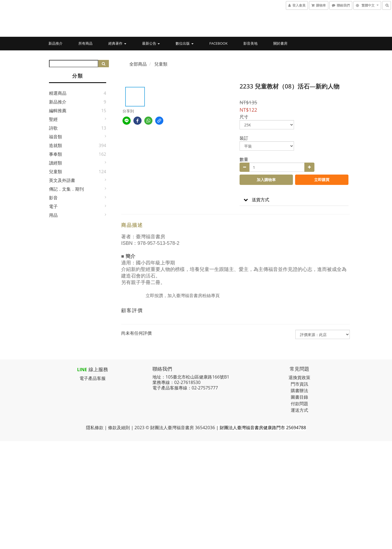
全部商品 (138, 64)
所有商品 (85, 43)
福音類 (56, 137)
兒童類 (56, 172)
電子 (53, 206)
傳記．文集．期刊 (66, 189)
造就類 (56, 145)
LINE (82, 370)
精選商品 (58, 93)
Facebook (218, 43)
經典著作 (117, 43)
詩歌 (53, 128)
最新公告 (151, 43)
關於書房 (280, 43)
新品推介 (56, 43)
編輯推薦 (58, 111)
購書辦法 (299, 391)
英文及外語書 (62, 180)
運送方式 (299, 410)
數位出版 (184, 43)
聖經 (53, 119)
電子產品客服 (93, 378)
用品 (53, 215)
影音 (53, 198)
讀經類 (56, 163)
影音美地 (250, 43)
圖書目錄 (299, 397)
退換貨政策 (299, 377)
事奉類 (56, 154)
